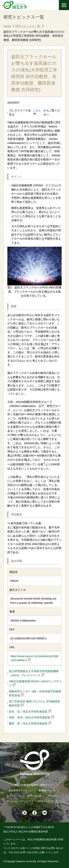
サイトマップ (14, 796)
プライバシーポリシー (18, 801)
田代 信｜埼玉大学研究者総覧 (28, 712)
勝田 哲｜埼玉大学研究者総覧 (28, 723)
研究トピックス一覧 (28, 26)
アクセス (52, 796)
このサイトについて (47, 801)
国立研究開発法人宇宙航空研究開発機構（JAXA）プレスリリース (34, 673)
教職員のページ (47, 790)
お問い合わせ (34, 796)
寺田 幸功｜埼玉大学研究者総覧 (30, 717)
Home (7, 26)
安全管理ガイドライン (20, 790)
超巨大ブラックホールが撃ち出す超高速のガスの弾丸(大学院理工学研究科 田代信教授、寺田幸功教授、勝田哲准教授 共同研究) (34, 36)
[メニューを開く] (64, 5)
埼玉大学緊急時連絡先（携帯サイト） (34, 785)
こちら (37, 110)
